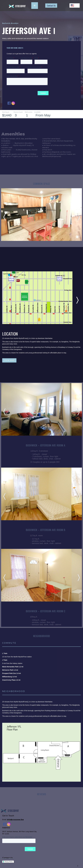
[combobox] (75, 5)
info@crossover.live (15, 820)
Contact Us (51, 6)
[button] (35, 6)
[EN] (75, 5)
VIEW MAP (9, 360)
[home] (16, 6)
